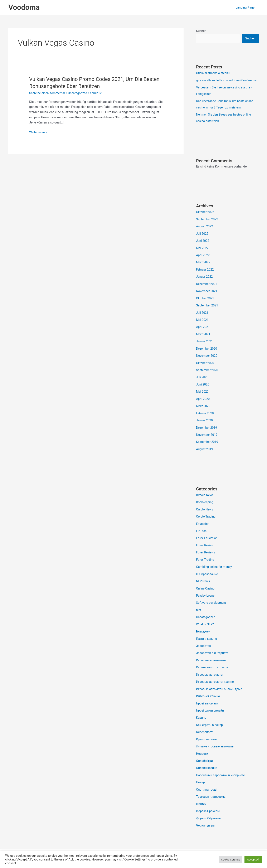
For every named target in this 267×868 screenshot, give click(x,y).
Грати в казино (207, 636)
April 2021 (203, 330)
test (199, 608)
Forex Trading (206, 559)
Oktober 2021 (205, 302)
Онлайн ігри (205, 756)
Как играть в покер (210, 721)
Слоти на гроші (207, 784)
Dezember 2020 (207, 351)
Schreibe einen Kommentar (48, 93)
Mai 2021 (203, 323)
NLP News (203, 580)
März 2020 (203, 407)
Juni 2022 (203, 246)
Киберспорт (205, 728)
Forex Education (207, 538)
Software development (212, 601)
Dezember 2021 (207, 288)
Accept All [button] (253, 860)
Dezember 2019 (207, 428)
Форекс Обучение (209, 812)
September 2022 (208, 224)
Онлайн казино (207, 763)
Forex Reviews (206, 552)
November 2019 (207, 436)
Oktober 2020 (205, 365)
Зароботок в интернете (213, 650)
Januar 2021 (205, 344)
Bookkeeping (205, 503)
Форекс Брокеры (208, 805)
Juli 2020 (202, 379)
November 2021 (207, 295)
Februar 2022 (205, 274)
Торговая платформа (212, 791)
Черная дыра (206, 819)
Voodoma (24, 7)
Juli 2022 (202, 238)
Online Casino (206, 587)
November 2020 (207, 358)
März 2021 (203, 337)
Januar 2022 (205, 281)
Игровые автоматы (210, 671)
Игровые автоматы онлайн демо (220, 685)
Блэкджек (203, 629)
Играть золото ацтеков (213, 664)
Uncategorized (80, 93)
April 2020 (203, 400)
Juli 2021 (202, 316)
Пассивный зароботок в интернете (222, 770)
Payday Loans (206, 594)
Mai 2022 (203, 253)
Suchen (201, 31)
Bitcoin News (205, 495)
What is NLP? (205, 622)
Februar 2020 (205, 414)
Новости (202, 749)
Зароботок (204, 643)
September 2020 (208, 372)
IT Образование (208, 573)
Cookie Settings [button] (231, 860)
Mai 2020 (203, 393)
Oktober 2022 (205, 217)
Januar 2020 (205, 422)
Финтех (201, 798)
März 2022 (203, 267)
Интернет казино (209, 693)
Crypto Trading (206, 517)
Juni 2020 (203, 386)
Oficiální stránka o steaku (214, 73)
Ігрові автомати (208, 700)
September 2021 (208, 309)
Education (203, 524)
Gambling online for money (215, 566)
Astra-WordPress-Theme (165, 850)
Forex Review (205, 545)
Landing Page (246, 8)
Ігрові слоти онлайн (211, 707)
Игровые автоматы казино (216, 678)
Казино (201, 714)
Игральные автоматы (212, 657)
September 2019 (208, 443)
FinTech (202, 531)
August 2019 (205, 450)
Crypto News (205, 509)
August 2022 (205, 231)
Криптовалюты (207, 735)
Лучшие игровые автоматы (216, 742)
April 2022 (203, 260)
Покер (201, 777)
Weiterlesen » (38, 132)
